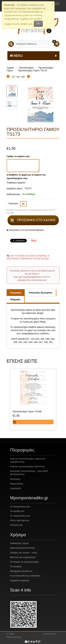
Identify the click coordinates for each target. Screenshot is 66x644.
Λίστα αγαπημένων (20, 520)
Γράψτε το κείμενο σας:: (19, 156)
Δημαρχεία (16, 488)
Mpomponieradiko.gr (28, 634)
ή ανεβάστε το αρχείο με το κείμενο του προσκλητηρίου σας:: (26, 177)
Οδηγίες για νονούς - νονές (24, 553)
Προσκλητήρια (26, 68)
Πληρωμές (15, 299)
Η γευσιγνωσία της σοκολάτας (25, 576)
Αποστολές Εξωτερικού (41, 293)
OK (38, 24)
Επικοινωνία (16, 525)
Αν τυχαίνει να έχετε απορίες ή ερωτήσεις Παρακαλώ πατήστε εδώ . (28, 257)
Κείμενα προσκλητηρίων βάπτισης (28, 466)
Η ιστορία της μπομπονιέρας (25, 562)
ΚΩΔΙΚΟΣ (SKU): (15, 189)
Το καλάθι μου (17, 511)
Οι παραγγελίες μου (20, 516)
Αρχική (11, 68)
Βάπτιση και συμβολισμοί (23, 557)
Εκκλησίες (15, 479)
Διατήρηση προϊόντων (21, 571)
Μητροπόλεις (17, 484)
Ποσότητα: (14, 204)
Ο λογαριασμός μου (20, 506)
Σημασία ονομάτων (20, 580)
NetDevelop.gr (14, 637)
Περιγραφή (16, 293)
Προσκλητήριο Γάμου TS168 (27, 411)
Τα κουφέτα (16, 566)
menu (33, 56)
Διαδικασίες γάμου (20, 543)
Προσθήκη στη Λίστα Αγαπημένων (25, 230)
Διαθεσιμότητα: (14, 194)
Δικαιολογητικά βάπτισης (23, 548)
